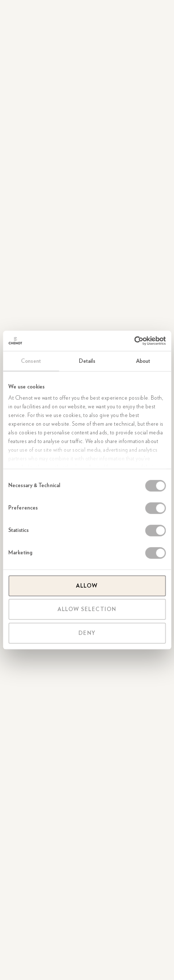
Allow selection (87, 609)
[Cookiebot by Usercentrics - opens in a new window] (134, 341)
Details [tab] (87, 361)
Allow (87, 586)
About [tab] (143, 361)
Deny (87, 633)
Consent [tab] (31, 361)
